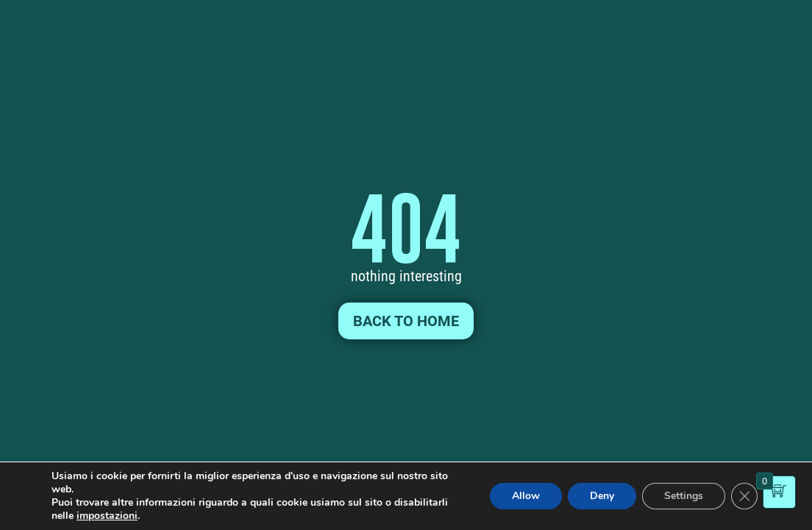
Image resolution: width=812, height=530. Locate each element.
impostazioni (107, 516)
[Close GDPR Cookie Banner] (744, 496)
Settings (684, 496)
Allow (526, 496)
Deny (602, 496)
